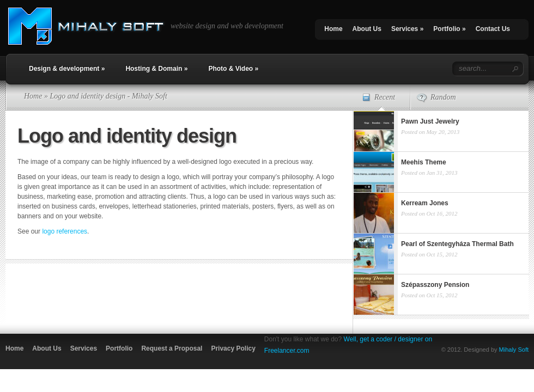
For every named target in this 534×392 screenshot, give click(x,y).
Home (333, 29)
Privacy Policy (233, 348)
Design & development (67, 69)
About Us (367, 29)
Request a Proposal (172, 348)
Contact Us (493, 29)
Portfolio (449, 29)
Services (407, 29)
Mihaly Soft (514, 350)
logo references (65, 231)
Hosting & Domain (156, 69)
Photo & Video (233, 69)
